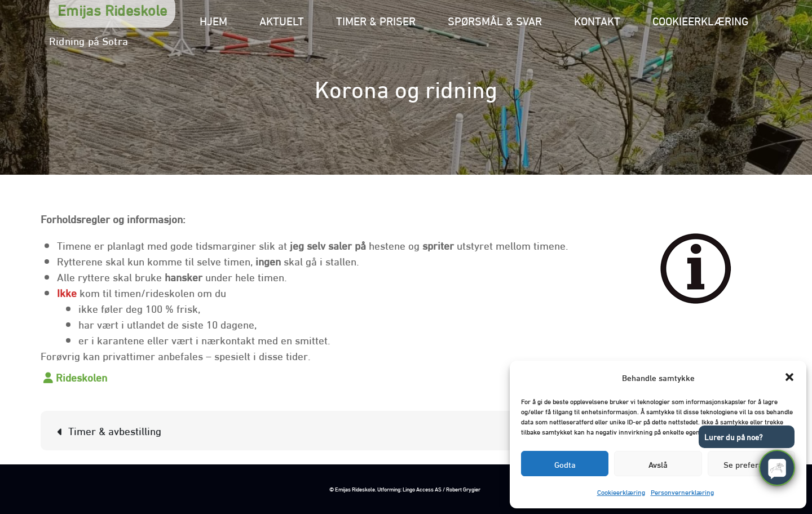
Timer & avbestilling (115, 430)
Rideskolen (81, 376)
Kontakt (597, 20)
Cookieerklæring (621, 492)
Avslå (658, 464)
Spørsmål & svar (495, 20)
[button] (789, 377)
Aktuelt (282, 20)
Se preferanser (751, 464)
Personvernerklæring (682, 492)
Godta (565, 464)
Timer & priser (376, 20)
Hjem (213, 20)
